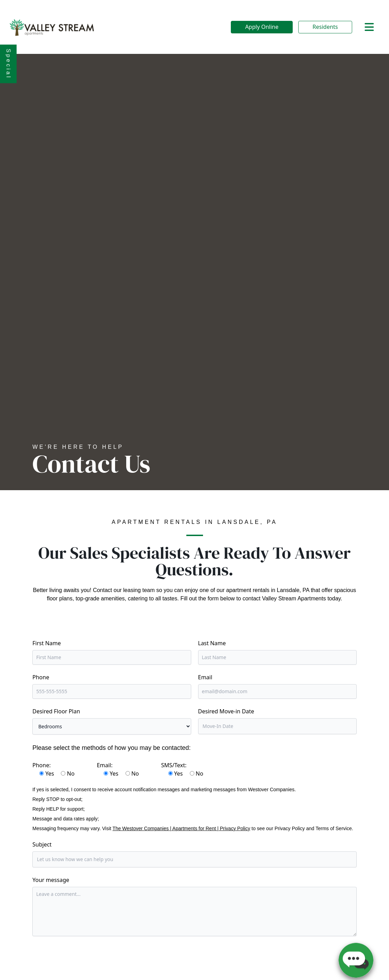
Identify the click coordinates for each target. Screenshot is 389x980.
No (71, 774)
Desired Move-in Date (226, 711)
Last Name (212, 643)
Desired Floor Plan (56, 711)
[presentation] (85, 958)
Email (205, 677)
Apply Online (262, 27)
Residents (325, 27)
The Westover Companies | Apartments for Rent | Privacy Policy (181, 828)
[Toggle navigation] (369, 27)
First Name (47, 643)
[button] (356, 957)
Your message (51, 880)
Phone (41, 677)
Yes (50, 774)
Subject (42, 844)
